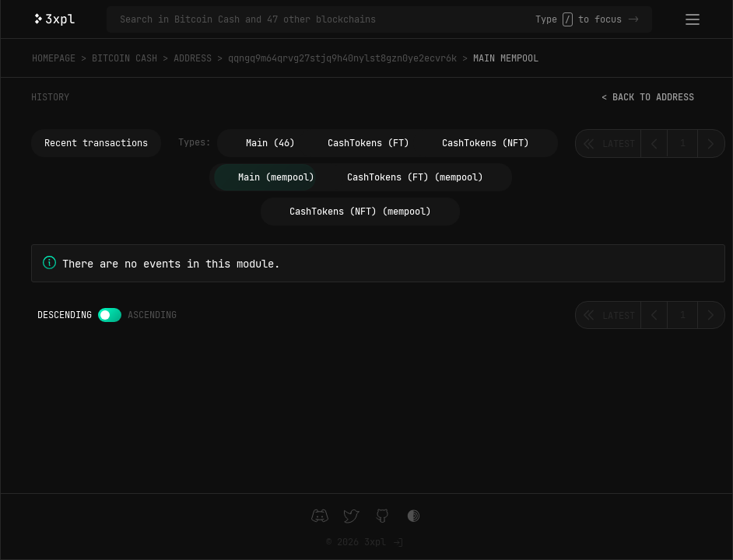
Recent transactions (96, 143)
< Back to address (648, 97)
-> (633, 19)
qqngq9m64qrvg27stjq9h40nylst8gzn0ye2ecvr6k (342, 58)
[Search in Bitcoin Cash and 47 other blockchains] (328, 19)
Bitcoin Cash (125, 58)
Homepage (54, 58)
